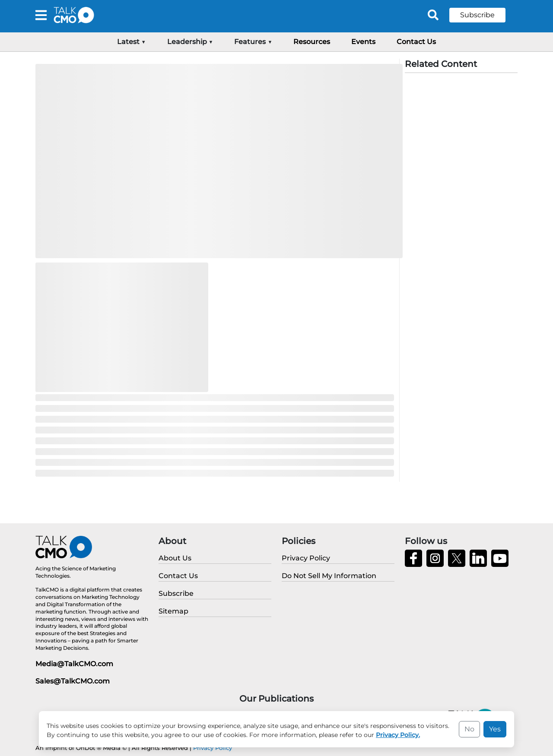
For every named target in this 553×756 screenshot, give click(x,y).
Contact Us (416, 42)
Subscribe (477, 15)
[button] (484, 15)
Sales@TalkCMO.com (73, 681)
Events (363, 42)
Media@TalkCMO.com (74, 664)
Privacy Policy (213, 748)
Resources (312, 42)
